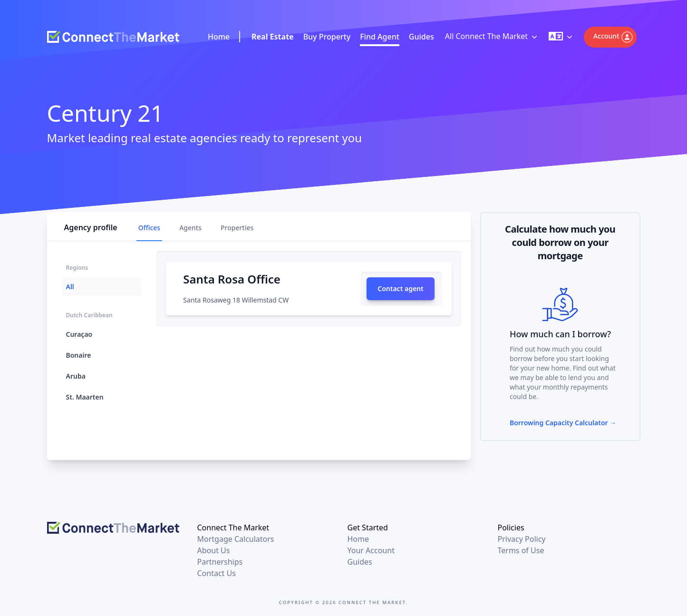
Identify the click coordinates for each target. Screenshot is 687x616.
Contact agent (401, 288)
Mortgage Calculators (236, 539)
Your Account (371, 550)
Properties (237, 228)
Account (613, 37)
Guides (421, 37)
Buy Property (327, 37)
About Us (214, 550)
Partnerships (220, 562)
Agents (190, 228)
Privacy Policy (522, 539)
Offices (149, 228)
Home (219, 37)
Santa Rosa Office (232, 279)
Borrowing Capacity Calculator (563, 423)
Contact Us (217, 573)
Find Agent (380, 37)
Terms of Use (521, 550)
